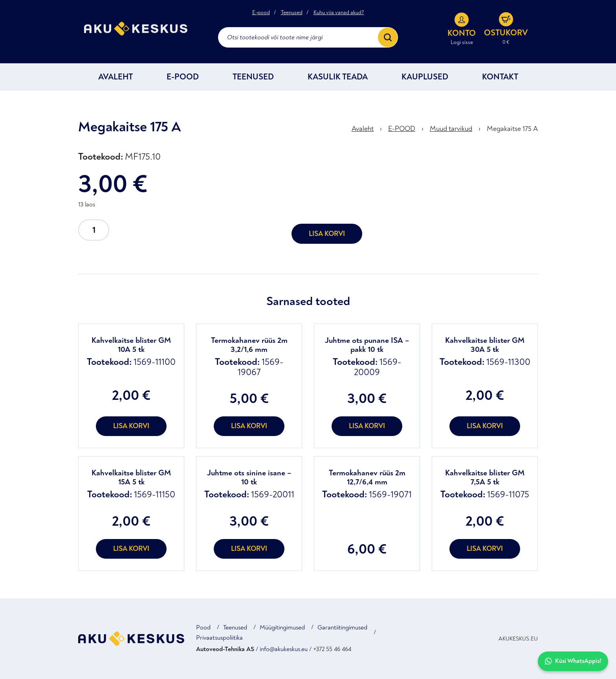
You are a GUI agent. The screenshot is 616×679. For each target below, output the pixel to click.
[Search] (388, 37)
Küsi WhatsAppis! (573, 661)
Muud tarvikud (451, 129)
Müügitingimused (282, 627)
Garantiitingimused (342, 627)
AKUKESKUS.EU (518, 639)
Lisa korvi (327, 234)
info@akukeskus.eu (284, 649)
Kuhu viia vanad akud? (339, 13)
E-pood (261, 13)
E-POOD (183, 77)
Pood (203, 627)
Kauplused (425, 77)
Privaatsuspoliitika (219, 638)
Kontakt (500, 77)
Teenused (292, 13)
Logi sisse (462, 42)
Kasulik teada (338, 77)
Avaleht (115, 77)
